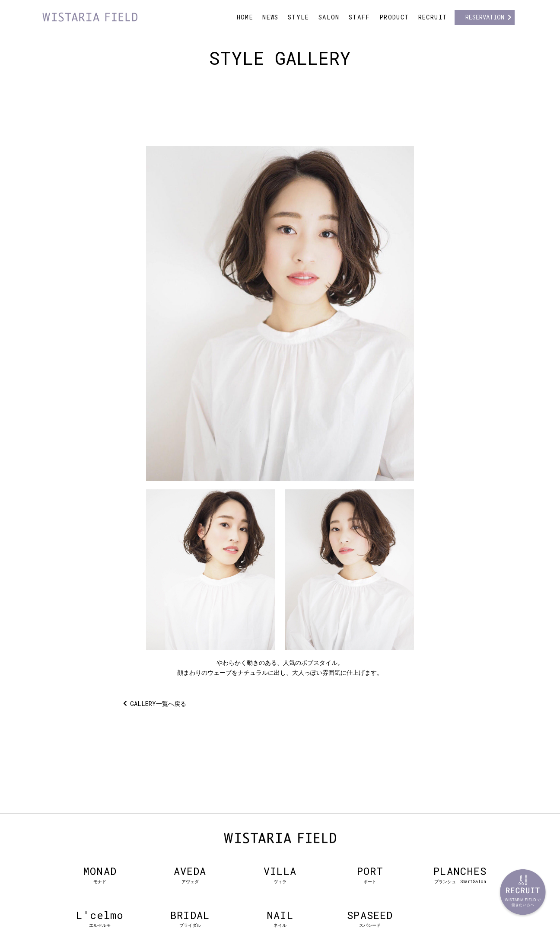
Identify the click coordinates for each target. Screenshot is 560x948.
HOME (245, 17)
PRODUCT (394, 17)
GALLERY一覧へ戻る (158, 704)
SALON (329, 17)
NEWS (270, 17)
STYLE (299, 17)
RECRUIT (433, 17)
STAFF (360, 17)
